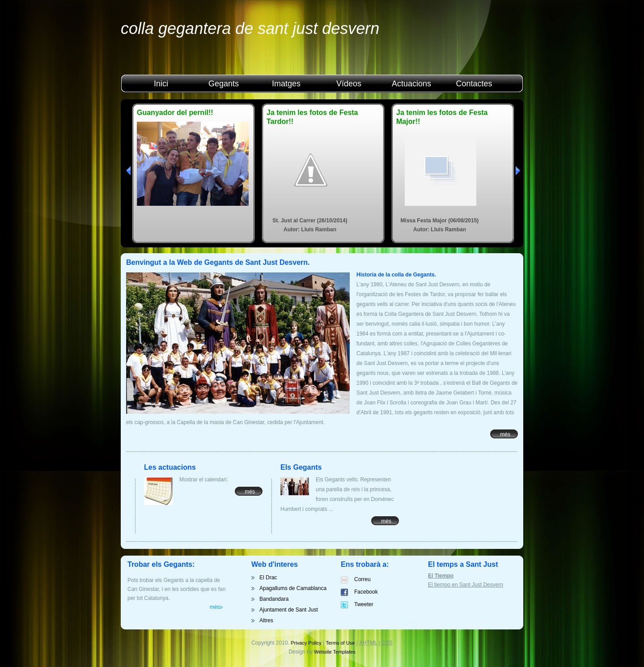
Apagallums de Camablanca (293, 588)
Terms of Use (341, 643)
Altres (266, 620)
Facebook (366, 592)
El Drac (268, 578)
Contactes (474, 84)
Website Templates (335, 652)
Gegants (224, 84)
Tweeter (364, 604)
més (505, 434)
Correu (362, 579)
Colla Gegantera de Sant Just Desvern (250, 28)
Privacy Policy (306, 643)
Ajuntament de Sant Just (289, 610)
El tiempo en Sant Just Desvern (466, 585)
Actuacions (411, 84)
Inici (161, 84)
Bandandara (274, 599)
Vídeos (349, 84)
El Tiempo (441, 576)
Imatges (286, 84)
